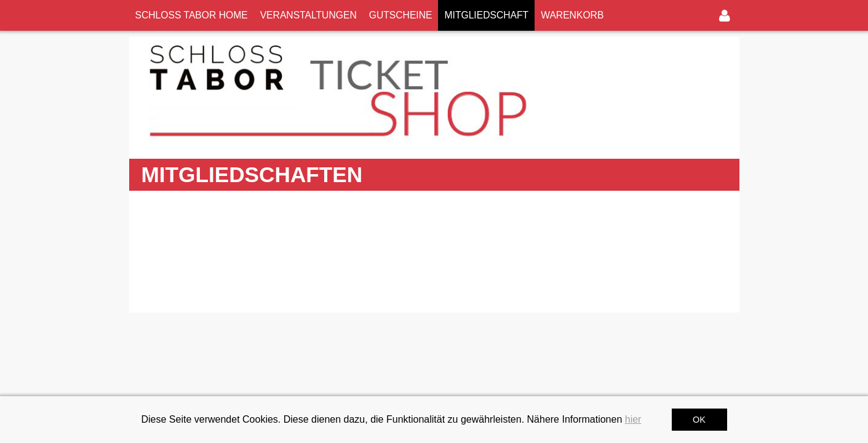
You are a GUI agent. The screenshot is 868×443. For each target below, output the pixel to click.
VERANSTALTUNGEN (309, 15)
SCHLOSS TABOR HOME (192, 15)
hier (633, 419)
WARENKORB (572, 15)
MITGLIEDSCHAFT (486, 15)
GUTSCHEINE (401, 15)
